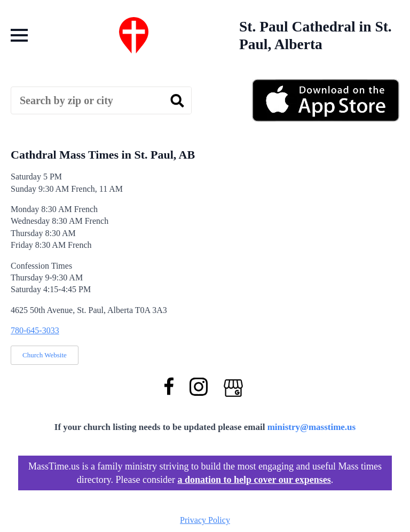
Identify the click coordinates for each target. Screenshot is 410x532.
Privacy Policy (205, 520)
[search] (177, 101)
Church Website (45, 355)
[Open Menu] (19, 35)
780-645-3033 (35, 330)
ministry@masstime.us (312, 427)
